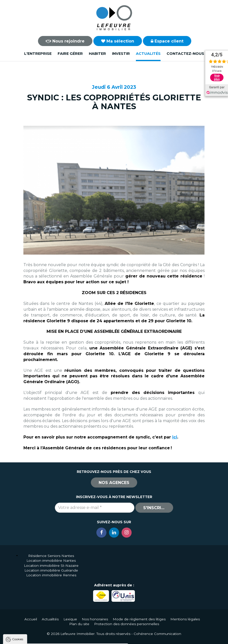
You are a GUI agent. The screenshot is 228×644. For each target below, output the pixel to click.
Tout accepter (34, 638)
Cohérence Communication (157, 634)
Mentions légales (185, 619)
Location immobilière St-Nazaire (51, 566)
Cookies (18, 576)
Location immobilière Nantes (51, 560)
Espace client (167, 41)
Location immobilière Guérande (51, 570)
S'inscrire (155, 508)
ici (175, 437)
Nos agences (114, 483)
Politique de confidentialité (30, 626)
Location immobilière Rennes (51, 575)
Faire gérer (70, 54)
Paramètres (98, 638)
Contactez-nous (185, 54)
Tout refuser (67, 638)
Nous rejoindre (65, 41)
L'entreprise (38, 54)
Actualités (148, 54)
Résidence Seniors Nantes (51, 556)
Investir (121, 54)
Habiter (97, 54)
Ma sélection (118, 41)
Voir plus (217, 77)
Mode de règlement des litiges (139, 619)
